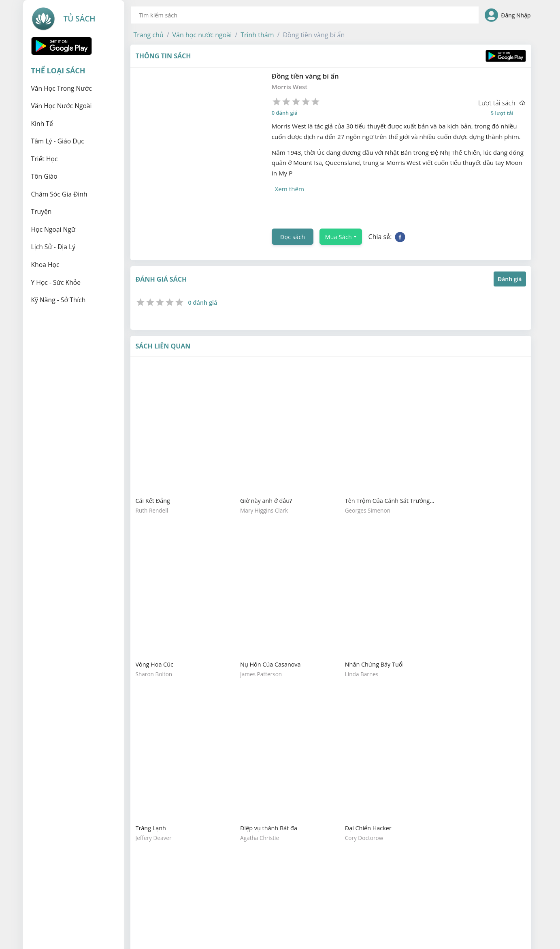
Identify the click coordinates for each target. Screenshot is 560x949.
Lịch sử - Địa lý (53, 247)
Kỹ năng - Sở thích (59, 300)
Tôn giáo (44, 176)
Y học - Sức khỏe (56, 282)
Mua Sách (339, 215)
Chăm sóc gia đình (59, 194)
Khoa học (45, 265)
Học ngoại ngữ (53, 229)
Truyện (42, 212)
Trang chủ (149, 35)
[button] (149, 35)
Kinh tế (42, 124)
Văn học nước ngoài (62, 106)
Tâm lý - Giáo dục (58, 141)
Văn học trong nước (62, 88)
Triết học (45, 159)
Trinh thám (257, 35)
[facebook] (400, 215)
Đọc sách (293, 215)
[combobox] (305, 15)
